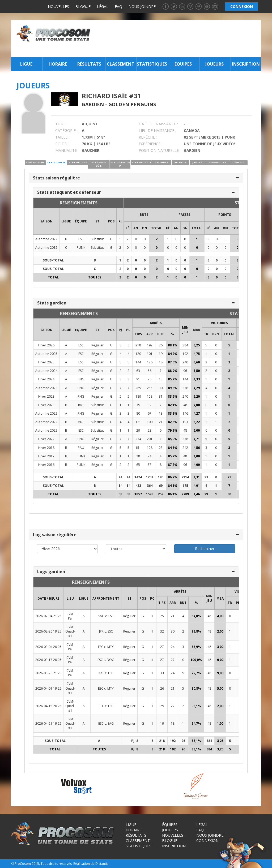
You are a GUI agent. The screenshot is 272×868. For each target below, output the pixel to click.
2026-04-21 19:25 (48, 723)
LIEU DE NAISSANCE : (157, 130)
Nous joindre (142, 7)
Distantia (102, 864)
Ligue (26, 64)
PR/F (216, 334)
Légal (103, 7)
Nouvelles (58, 7)
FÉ (127, 228)
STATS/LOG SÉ (78, 162)
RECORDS (180, 162)
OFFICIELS (239, 162)
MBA (196, 330)
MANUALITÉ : (67, 150)
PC (128, 330)
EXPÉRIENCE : (150, 144)
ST (97, 221)
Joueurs (214, 64)
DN (145, 228)
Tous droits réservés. (57, 864)
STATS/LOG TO (141, 162)
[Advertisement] (177, 38)
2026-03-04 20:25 (48, 647)
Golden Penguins (132, 104)
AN (136, 228)
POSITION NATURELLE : (160, 150)
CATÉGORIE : (66, 130)
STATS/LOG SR (56, 162)
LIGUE (66, 221)
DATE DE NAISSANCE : (158, 124)
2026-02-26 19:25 (48, 631)
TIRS (138, 334)
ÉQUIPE (81, 221)
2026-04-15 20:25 (48, 706)
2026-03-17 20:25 (48, 660)
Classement (121, 64)
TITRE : (61, 124)
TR (206, 334)
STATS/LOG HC (35, 162)
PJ (120, 221)
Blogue (83, 7)
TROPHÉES (161, 162)
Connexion (207, 841)
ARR (150, 334)
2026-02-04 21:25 (48, 616)
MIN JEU (185, 330)
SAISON (46, 221)
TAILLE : (62, 137)
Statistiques (152, 64)
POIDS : (62, 144)
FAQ (118, 7)
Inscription (246, 64)
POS (111, 221)
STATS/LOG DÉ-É (99, 164)
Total (157, 228)
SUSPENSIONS (217, 162)
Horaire (58, 64)
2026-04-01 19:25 (48, 688)
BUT (161, 334)
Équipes (183, 64)
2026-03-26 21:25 (48, 673)
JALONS (197, 162)
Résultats (89, 64)
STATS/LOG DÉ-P (120, 164)
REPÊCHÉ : (148, 137)
